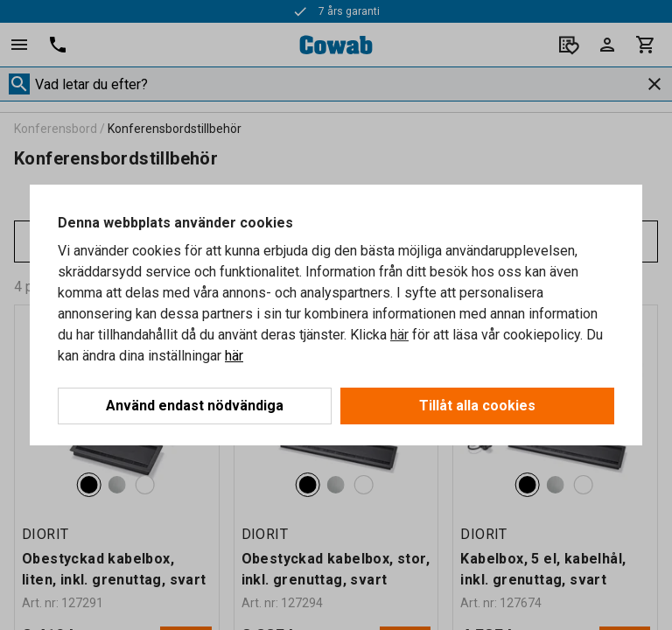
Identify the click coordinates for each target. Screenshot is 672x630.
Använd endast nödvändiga (195, 406)
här (399, 335)
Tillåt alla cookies (477, 406)
